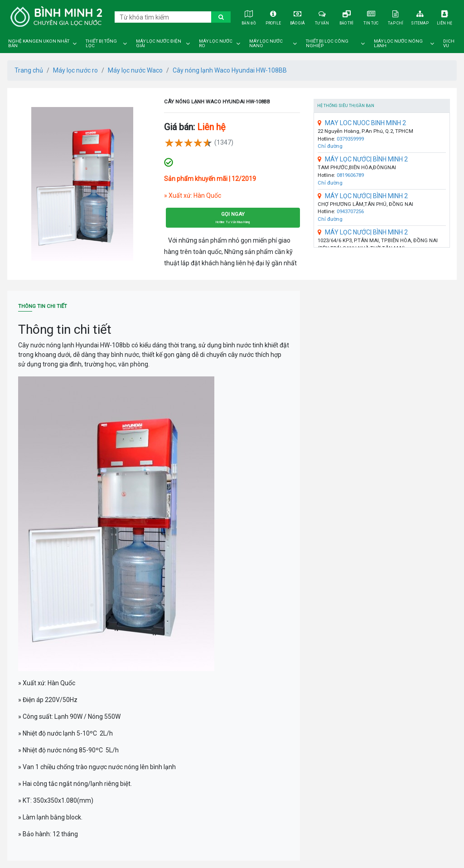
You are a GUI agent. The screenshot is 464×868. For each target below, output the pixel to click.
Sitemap (420, 17)
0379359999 (350, 139)
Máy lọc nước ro (216, 44)
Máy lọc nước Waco (135, 70)
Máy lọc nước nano (266, 44)
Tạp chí (396, 17)
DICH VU (449, 44)
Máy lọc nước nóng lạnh (398, 44)
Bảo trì (347, 17)
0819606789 (350, 175)
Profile (273, 17)
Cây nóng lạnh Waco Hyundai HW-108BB (230, 70)
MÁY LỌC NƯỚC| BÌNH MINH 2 (363, 159)
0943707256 (350, 212)
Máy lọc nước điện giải (159, 44)
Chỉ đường (330, 146)
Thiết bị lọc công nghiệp (327, 44)
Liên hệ (445, 17)
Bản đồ (249, 17)
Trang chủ (29, 70)
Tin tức (371, 17)
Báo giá (297, 17)
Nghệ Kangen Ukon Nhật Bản (39, 44)
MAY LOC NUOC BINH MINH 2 (362, 123)
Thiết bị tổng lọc (101, 44)
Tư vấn (322, 17)
